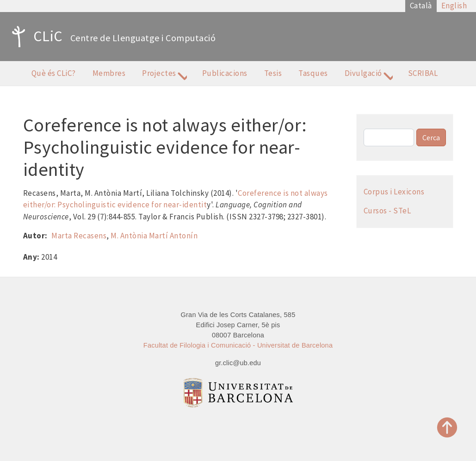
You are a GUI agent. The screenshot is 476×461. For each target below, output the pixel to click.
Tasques (313, 73)
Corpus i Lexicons (394, 192)
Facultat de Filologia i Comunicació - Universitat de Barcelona (238, 345)
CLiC (35, 37)
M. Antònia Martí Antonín (154, 236)
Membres (109, 73)
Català (421, 6)
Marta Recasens (79, 236)
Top (447, 427)
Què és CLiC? (54, 73)
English (454, 6)
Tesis (273, 73)
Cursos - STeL (387, 211)
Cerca (431, 137)
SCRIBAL (423, 73)
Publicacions (225, 73)
